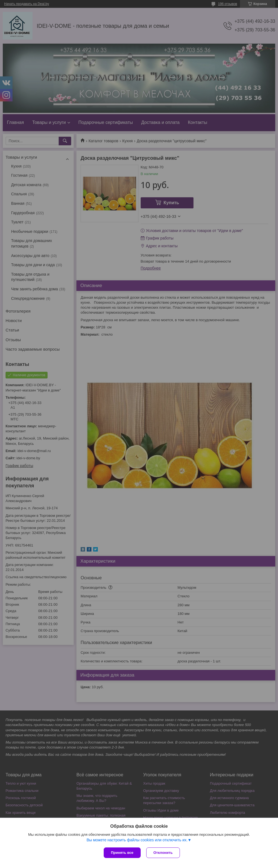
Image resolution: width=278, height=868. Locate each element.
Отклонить (163, 853)
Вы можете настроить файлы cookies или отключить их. (137, 840)
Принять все (122, 853)
